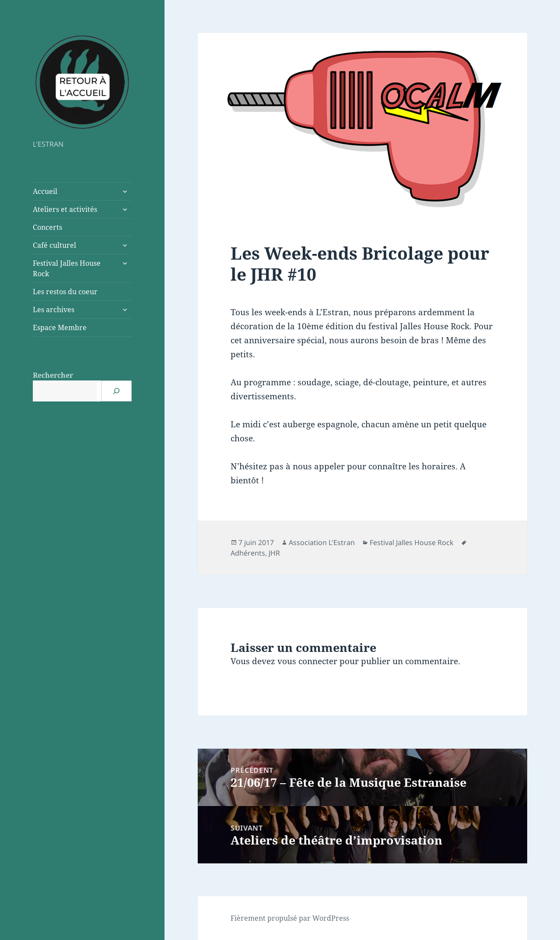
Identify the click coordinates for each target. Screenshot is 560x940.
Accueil (45, 191)
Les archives (54, 310)
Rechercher (53, 375)
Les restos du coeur (65, 292)
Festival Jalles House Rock (67, 268)
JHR (274, 553)
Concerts (47, 227)
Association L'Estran (322, 542)
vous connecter (307, 661)
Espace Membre (60, 327)
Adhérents (248, 553)
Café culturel (54, 245)
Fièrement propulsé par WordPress (290, 918)
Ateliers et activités (65, 209)
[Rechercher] (116, 391)
